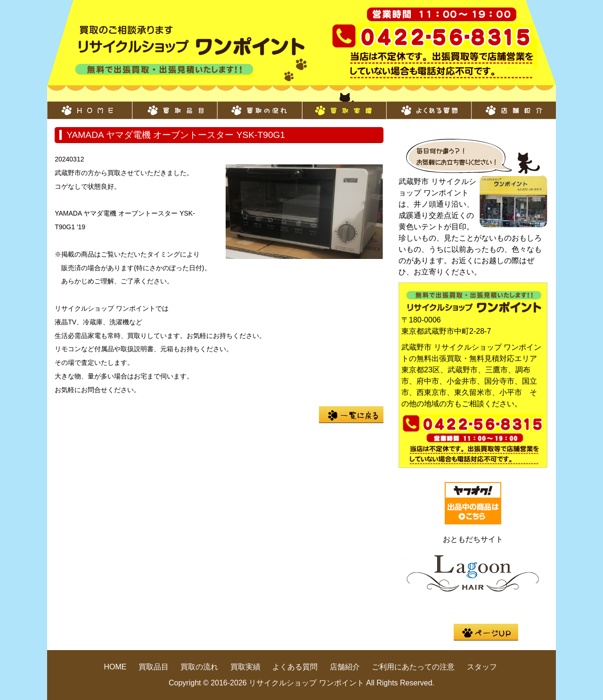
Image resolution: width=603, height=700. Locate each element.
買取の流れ (259, 105)
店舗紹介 (513, 105)
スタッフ (482, 667)
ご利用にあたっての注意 (413, 667)
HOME (90, 105)
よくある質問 (429, 105)
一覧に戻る (351, 415)
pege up (486, 632)
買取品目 (174, 105)
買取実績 (344, 105)
